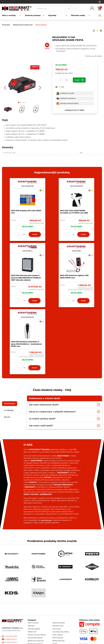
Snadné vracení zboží (69, 103)
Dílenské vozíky (58, 626)
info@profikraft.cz (11, 639)
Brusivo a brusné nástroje (37, 635)
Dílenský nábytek (34, 629)
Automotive (57, 629)
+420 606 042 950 (11, 636)
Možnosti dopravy (68, 98)
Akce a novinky (33, 623)
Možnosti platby (67, 93)
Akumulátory (41, 25)
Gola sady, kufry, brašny (61, 632)
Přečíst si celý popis (93, 56)
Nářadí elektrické (58, 641)
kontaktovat (46, 520)
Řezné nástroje (58, 638)
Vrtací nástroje (58, 635)
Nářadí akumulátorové (23, 25)
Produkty (6, 25)
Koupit (77, 80)
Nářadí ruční (32, 632)
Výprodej (31, 626)
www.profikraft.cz (11, 642)
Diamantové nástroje (35, 638)
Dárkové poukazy (59, 623)
